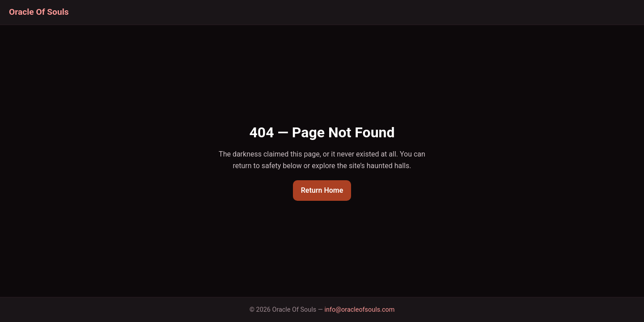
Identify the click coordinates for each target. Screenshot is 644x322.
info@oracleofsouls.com (360, 310)
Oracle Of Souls (39, 12)
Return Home (322, 190)
